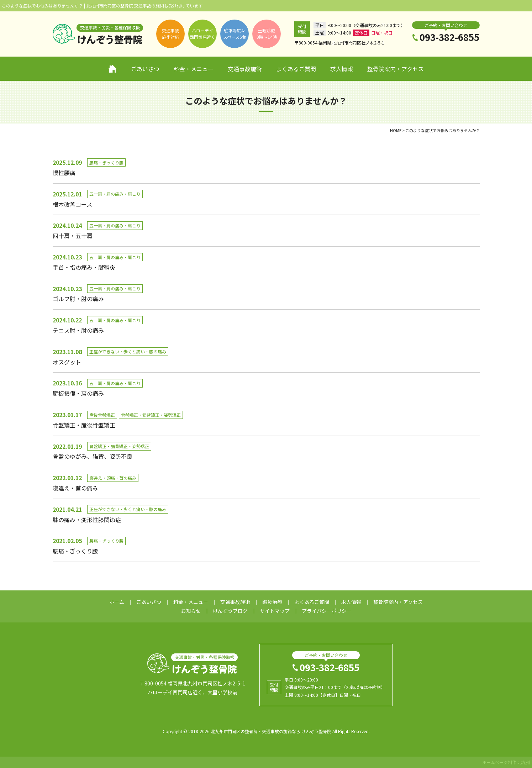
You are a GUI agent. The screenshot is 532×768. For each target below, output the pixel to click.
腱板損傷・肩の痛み (78, 393)
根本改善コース (72, 204)
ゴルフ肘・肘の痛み (78, 299)
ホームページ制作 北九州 (506, 762)
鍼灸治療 (272, 602)
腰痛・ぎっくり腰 (75, 551)
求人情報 (342, 69)
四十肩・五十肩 (73, 236)
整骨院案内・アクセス (396, 69)
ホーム (112, 69)
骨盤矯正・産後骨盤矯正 (84, 425)
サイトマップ (275, 611)
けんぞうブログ (230, 611)
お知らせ (191, 611)
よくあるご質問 (296, 69)
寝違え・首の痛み (75, 488)
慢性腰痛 (64, 173)
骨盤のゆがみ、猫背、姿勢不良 (93, 456)
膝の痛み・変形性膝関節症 (87, 520)
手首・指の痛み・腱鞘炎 (84, 267)
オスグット (67, 362)
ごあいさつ (145, 69)
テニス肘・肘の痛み (78, 330)
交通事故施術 (245, 69)
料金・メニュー (194, 69)
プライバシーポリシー (327, 611)
